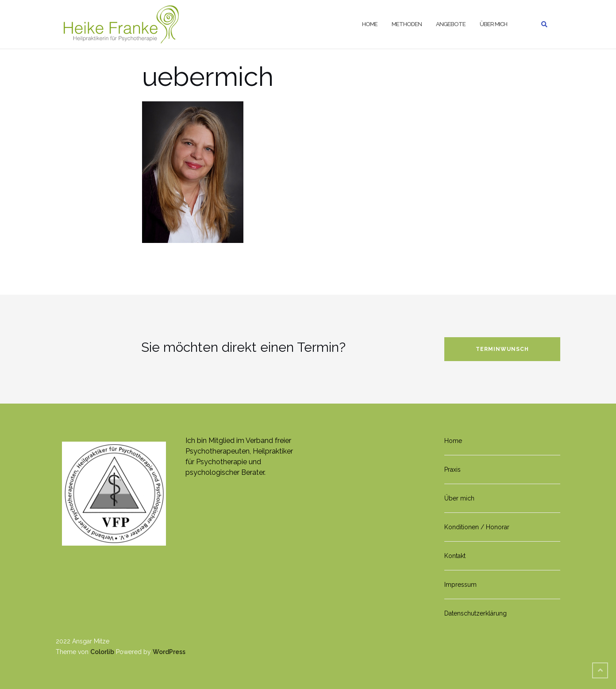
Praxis (452, 470)
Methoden (407, 24)
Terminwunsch (502, 349)
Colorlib (102, 652)
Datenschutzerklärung (475, 613)
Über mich (493, 24)
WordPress (169, 652)
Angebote (451, 24)
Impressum (460, 585)
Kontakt (455, 556)
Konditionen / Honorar (477, 527)
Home (370, 24)
